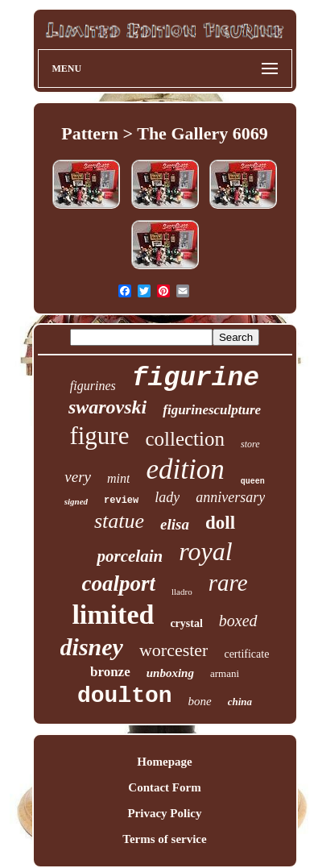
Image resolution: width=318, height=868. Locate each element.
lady (167, 497)
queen (253, 482)
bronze (110, 672)
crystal (186, 623)
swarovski (107, 407)
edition (185, 469)
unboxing (170, 673)
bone (200, 701)
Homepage (164, 762)
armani (225, 673)
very (78, 477)
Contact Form (164, 787)
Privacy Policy (164, 813)
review (121, 500)
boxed (238, 621)
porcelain (130, 556)
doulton (125, 696)
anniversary (230, 497)
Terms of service (164, 839)
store (250, 444)
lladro (182, 592)
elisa (175, 524)
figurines (93, 386)
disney (92, 647)
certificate (246, 654)
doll (220, 523)
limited (113, 615)
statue (119, 521)
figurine (196, 378)
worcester (174, 650)
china (240, 702)
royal (205, 551)
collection (185, 439)
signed (76, 501)
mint (118, 478)
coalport (118, 584)
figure (99, 436)
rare (228, 583)
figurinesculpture (212, 410)
